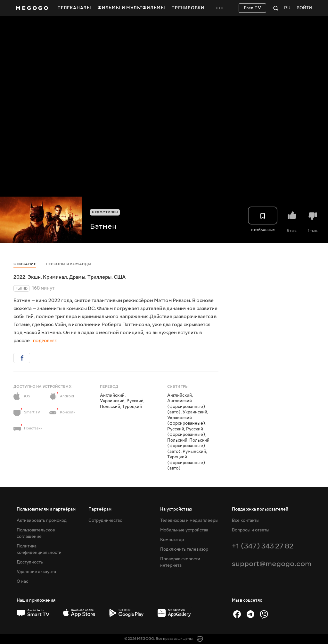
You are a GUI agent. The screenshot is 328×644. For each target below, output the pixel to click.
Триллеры (99, 277)
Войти (304, 8)
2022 (19, 277)
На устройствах (176, 509)
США (120, 277)
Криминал (55, 277)
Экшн (34, 277)
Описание (25, 264)
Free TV (253, 8)
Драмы (77, 277)
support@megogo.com (272, 564)
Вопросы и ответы (251, 530)
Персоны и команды (69, 264)
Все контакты (246, 521)
